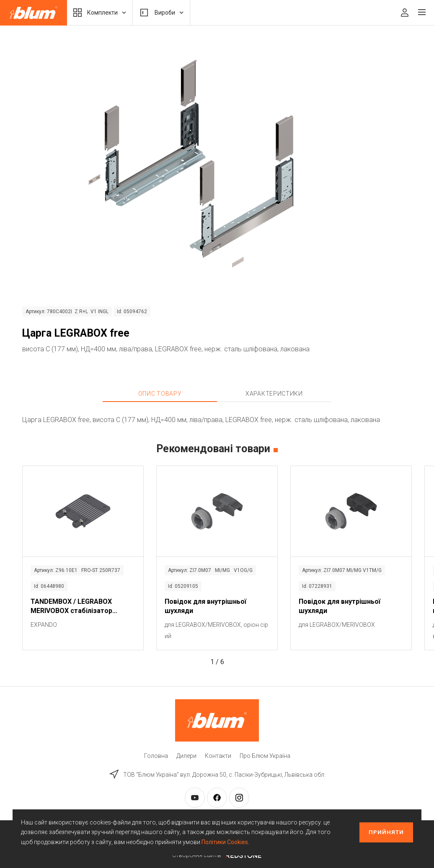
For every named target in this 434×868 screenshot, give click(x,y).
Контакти (218, 756)
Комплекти (100, 13)
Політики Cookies (225, 842)
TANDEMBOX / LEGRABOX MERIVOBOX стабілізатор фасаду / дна (71, 607)
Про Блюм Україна (265, 756)
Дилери (186, 756)
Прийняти (386, 832)
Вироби (161, 13)
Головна (156, 756)
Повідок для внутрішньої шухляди (205, 606)
